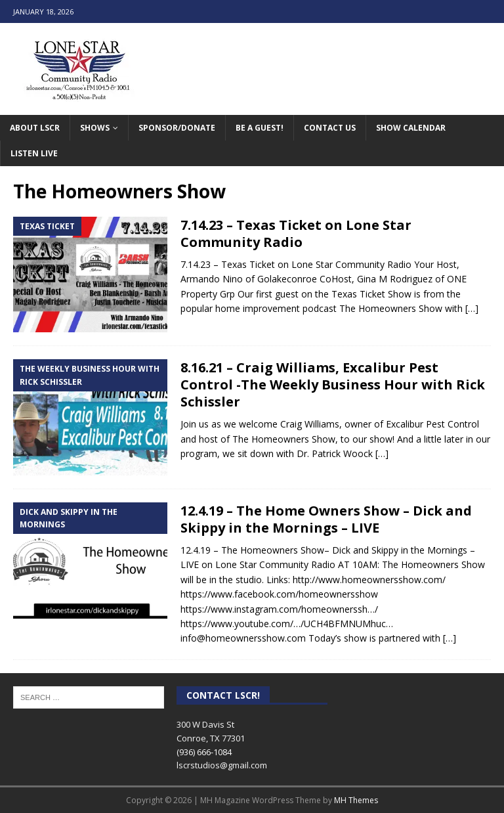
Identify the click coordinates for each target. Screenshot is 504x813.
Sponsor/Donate (177, 128)
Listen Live (34, 153)
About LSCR (35, 128)
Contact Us (330, 128)
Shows (95, 128)
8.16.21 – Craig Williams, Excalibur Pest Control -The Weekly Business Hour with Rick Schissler (333, 385)
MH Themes (356, 800)
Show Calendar (411, 128)
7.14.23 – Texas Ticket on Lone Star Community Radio (296, 233)
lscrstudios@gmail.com (222, 765)
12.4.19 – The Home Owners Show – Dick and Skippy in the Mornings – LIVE (326, 519)
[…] (472, 308)
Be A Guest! (260, 128)
